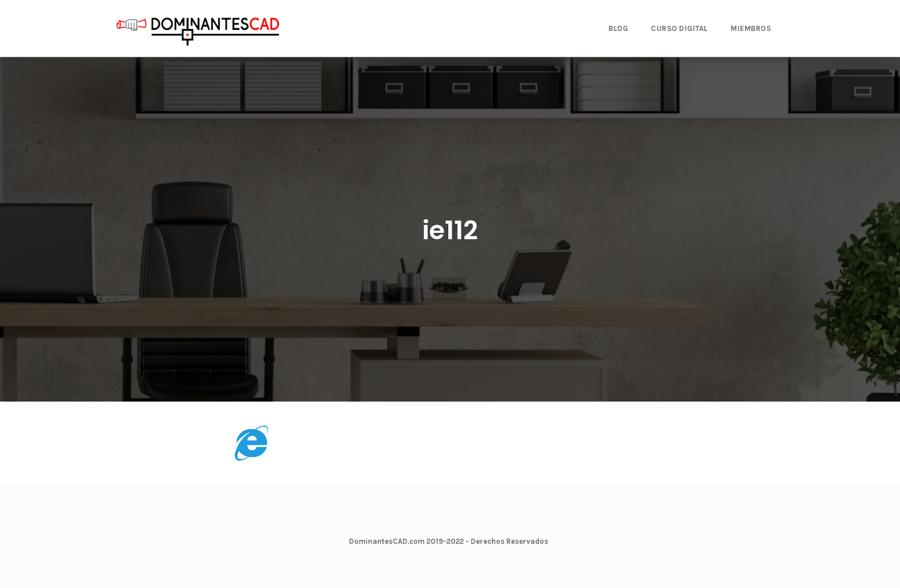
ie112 (450, 230)
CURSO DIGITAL (679, 28)
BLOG (618, 28)
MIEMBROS (751, 28)
